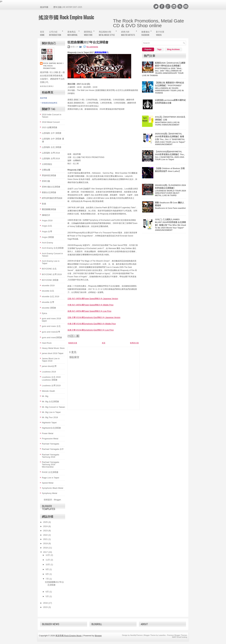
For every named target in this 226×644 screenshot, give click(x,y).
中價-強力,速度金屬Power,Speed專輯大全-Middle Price (90, 305)
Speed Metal (48, 483)
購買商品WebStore (90, 32)
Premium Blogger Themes (177, 635)
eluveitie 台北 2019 (51, 296)
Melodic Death (48, 391)
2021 (46, 539)
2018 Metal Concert (51, 122)
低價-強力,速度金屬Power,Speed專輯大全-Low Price (89, 311)
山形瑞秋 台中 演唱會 (52, 133)
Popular (148, 49)
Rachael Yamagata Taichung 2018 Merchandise (50, 464)
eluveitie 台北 (48, 291)
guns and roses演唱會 (52, 337)
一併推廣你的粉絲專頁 (49, 103)
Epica (44, 313)
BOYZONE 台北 (49, 269)
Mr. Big (45, 396)
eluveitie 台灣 (48, 302)
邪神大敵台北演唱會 (51, 187)
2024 (46, 526)
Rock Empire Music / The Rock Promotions (54, 66)
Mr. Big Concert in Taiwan (53, 407)
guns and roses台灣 (51, 332)
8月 (48, 574)
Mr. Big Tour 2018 (50, 417)
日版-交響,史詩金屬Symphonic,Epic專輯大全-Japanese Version (94, 317)
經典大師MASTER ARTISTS (130, 32)
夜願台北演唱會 (49, 192)
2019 (46, 543)
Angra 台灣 (47, 231)
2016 (46, 603)
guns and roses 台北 (51, 326)
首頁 (104, 343)
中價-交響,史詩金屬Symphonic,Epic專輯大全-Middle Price (92, 324)
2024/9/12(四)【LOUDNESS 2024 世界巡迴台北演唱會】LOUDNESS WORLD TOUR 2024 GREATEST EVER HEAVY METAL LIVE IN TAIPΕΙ (170, 190)
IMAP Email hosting (180, 637)
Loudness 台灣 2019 (51, 386)
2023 (46, 531)
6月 (48, 592)
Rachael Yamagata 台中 (53, 449)
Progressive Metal (50, 439)
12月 (48, 555)
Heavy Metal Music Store (53, 348)
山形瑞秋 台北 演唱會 (52, 147)
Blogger (57, 500)
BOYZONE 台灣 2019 (52, 274)
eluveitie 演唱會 (49, 308)
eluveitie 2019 (48, 285)
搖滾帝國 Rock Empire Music (66, 17)
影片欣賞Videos (160, 33)
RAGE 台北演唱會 (50, 472)
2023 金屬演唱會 (50, 127)
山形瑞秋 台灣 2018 (51, 153)
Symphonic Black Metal (52, 488)
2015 (46, 607)
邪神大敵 (46, 181)
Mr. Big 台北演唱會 (50, 402)
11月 (48, 560)
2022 (46, 535)
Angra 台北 (47, 226)
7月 (48, 579)
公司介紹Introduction (57, 32)
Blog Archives (173, 49)
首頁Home (42, 33)
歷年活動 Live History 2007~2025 (68, 7)
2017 (46, 552)
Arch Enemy (47, 243)
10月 (48, 564)
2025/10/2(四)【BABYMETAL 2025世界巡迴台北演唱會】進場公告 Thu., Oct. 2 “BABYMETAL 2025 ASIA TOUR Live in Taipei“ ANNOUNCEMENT (170, 139)
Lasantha (162, 635)
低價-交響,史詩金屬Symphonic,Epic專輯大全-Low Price (91, 330)
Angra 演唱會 (48, 237)
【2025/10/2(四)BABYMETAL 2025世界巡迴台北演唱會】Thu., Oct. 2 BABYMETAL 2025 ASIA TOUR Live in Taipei (170, 156)
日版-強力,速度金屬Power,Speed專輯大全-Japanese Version (93, 299)
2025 (46, 522)
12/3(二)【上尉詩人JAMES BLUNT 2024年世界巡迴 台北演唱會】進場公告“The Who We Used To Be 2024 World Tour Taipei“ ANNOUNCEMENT (170, 225)
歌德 (44, 204)
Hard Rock (47, 343)
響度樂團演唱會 (49, 209)
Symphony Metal (50, 493)
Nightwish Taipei (49, 423)
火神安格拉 (47, 164)
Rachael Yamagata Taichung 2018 (50, 456)
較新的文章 (73, 343)
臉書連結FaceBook (148, 32)
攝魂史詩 (46, 215)
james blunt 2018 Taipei (53, 353)
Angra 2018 (47, 221)
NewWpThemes (136, 635)
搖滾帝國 (44, 7)
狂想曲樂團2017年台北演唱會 (88, 42)
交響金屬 (46, 170)
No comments (92, 47)
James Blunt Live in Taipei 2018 (51, 360)
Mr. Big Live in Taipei (51, 412)
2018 (46, 548)
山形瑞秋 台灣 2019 (51, 158)
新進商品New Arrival (75, 32)
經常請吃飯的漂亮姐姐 (52, 198)
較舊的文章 (134, 343)
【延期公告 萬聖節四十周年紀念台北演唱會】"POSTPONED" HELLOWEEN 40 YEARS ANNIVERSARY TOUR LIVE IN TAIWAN (169, 88)
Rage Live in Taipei (51, 478)
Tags (159, 49)
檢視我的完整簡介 (47, 86)
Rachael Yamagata (50, 444)
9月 (48, 569)
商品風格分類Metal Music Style (109, 32)
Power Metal (48, 433)
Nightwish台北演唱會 (51, 428)
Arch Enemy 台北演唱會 (53, 248)
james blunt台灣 (49, 366)
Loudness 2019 (49, 372)
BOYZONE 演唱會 (50, 280)
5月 (48, 596)
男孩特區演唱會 (49, 175)
